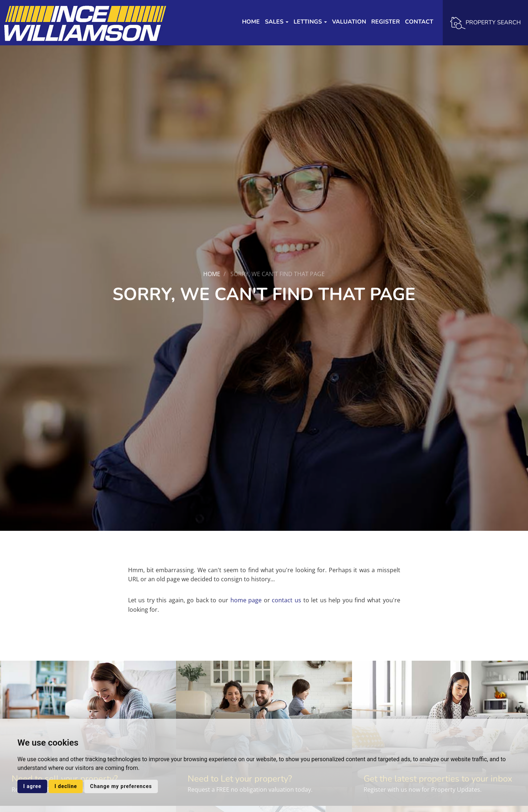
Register (386, 22)
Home (251, 22)
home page (246, 600)
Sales (277, 22)
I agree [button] (32, 786)
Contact (419, 22)
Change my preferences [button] (121, 786)
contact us (286, 600)
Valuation (349, 22)
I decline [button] (66, 786)
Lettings (310, 22)
